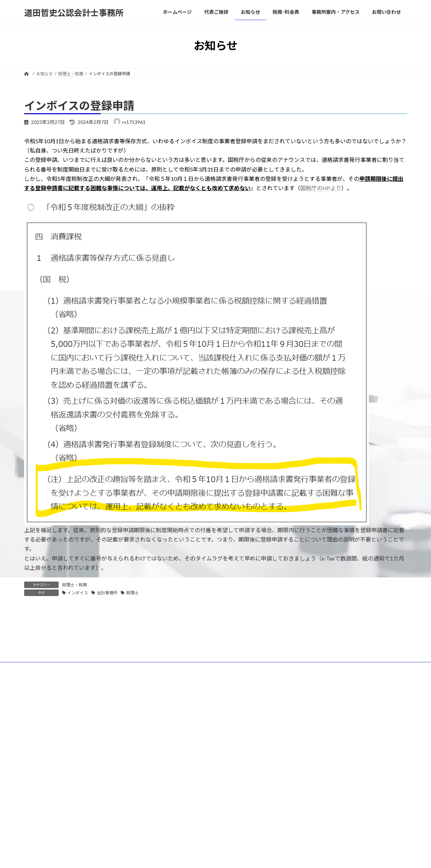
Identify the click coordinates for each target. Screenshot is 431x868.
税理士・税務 (75, 585)
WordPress (185, 762)
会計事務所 (107, 593)
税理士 (133, 593)
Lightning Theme (216, 762)
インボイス (78, 593)
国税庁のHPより (321, 188)
